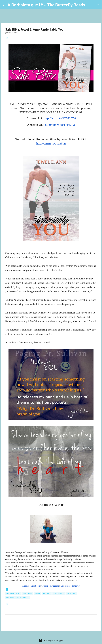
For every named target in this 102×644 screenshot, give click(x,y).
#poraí (37, 594)
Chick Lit (47, 594)
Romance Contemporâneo (18, 598)
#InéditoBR (27, 594)
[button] (7, 38)
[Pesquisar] (89, 5)
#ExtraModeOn (13, 594)
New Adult (72, 594)
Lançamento (59, 594)
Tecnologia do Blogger (51, 640)
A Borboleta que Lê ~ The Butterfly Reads (46, 5)
